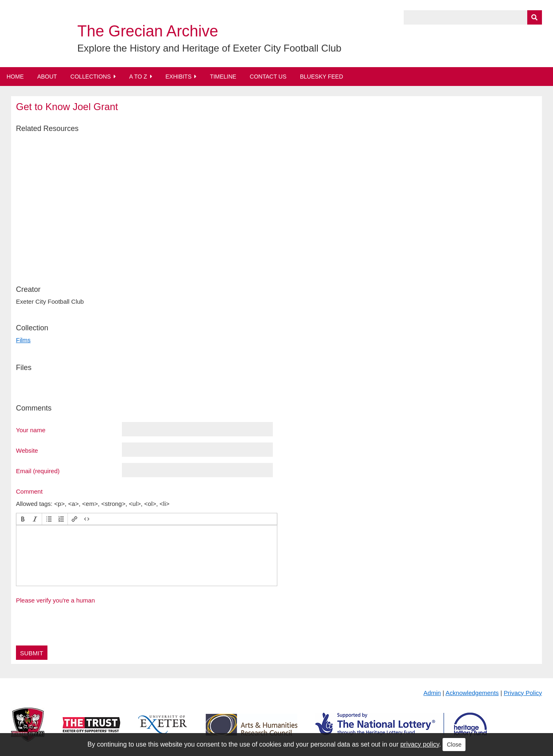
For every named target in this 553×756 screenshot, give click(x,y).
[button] (23, 519)
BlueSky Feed (321, 77)
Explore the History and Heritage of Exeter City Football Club (209, 48)
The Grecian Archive (148, 31)
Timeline (223, 77)
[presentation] (23, 519)
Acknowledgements (472, 693)
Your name (31, 430)
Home (15, 77)
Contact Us (268, 77)
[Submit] (535, 17)
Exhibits (178, 77)
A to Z (138, 77)
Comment (29, 491)
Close (454, 745)
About (47, 77)
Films (23, 340)
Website (27, 450)
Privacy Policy (523, 693)
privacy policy (420, 744)
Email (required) (38, 471)
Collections (91, 77)
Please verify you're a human (55, 600)
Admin (432, 693)
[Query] (473, 17)
